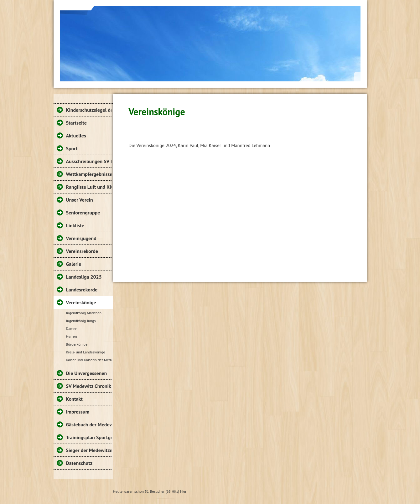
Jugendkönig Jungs (81, 321)
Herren (72, 336)
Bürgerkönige (77, 344)
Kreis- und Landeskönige (86, 352)
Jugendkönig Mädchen (84, 313)
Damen (72, 329)
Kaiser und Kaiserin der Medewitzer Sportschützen (89, 360)
